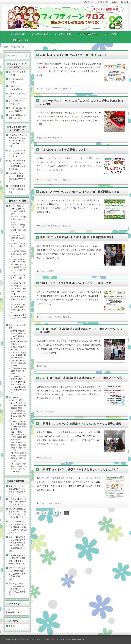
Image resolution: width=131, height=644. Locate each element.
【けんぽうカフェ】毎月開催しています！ (66, 150)
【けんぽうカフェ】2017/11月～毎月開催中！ (18, 211)
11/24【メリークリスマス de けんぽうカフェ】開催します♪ (76, 283)
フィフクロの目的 (40, 34)
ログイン (12, 626)
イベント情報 (110, 34)
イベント (42, 89)
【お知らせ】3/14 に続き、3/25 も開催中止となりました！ (17, 502)
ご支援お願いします (20, 40)
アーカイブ (11, 609)
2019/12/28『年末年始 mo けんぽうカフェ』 (18, 254)
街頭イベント (14, 397)
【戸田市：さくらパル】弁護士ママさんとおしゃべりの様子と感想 (80, 424)
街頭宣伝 (51, 271)
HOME (5, 47)
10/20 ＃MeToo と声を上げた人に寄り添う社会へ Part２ (18, 363)
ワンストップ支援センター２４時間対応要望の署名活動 (18, 355)
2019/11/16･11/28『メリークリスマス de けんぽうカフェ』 (19, 262)
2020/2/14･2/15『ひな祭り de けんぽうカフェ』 (18, 238)
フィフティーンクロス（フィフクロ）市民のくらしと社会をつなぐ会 (42, 639)
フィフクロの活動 (63, 34)
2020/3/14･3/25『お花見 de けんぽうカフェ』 (18, 219)
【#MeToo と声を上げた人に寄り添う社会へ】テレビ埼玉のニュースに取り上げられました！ (18, 141)
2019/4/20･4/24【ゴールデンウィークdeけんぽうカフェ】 (18, 318)
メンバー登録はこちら (88, 34)
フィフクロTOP (18, 34)
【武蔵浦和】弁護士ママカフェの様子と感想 (17, 189)
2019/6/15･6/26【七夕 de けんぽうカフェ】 (18, 299)
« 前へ (38, 513)
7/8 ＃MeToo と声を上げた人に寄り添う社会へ (18, 371)
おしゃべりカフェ (54, 89)
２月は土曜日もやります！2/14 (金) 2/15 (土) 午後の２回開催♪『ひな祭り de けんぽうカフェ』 (18, 527)
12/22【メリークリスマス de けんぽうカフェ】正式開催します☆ (80, 192)
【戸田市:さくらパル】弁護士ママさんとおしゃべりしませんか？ (80, 469)
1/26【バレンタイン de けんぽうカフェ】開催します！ (74, 55)
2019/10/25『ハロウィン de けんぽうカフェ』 (18, 270)
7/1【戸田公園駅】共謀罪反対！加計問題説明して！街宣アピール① (81, 378)
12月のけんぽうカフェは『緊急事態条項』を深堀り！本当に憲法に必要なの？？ (17, 574)
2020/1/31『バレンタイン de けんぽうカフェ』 (19, 246)
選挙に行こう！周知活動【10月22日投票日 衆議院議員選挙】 (77, 237)
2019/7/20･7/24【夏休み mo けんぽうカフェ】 (18, 291)
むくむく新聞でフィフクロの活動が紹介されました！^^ (17, 153)
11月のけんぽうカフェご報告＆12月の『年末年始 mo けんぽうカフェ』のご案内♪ (17, 589)
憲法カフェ (67, 89)
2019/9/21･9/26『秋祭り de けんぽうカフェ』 (18, 278)
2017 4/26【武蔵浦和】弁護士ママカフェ (18, 390)
